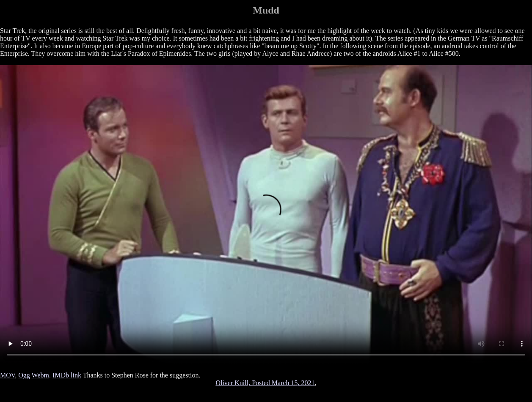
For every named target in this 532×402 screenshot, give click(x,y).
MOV (7, 375)
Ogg (24, 375)
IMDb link (67, 375)
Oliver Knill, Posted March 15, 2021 (265, 383)
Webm (40, 375)
